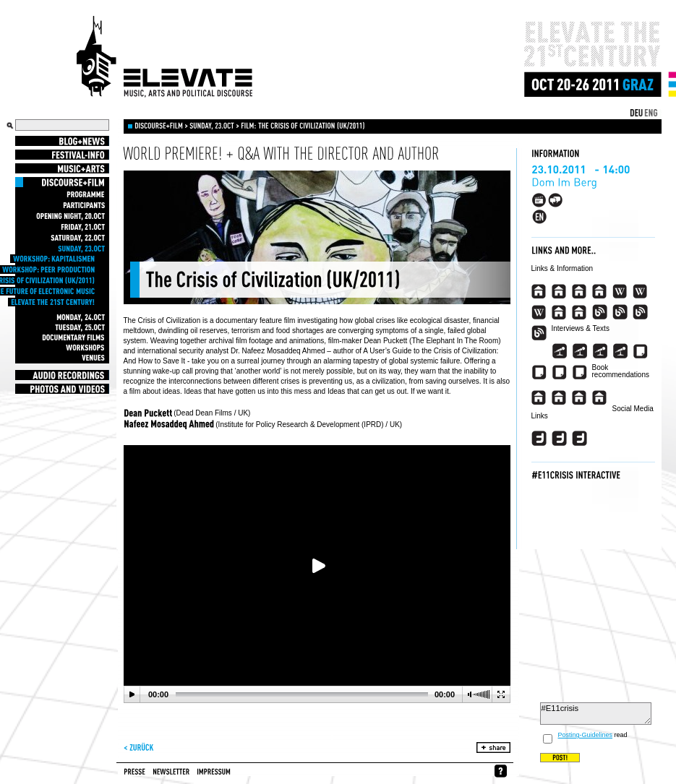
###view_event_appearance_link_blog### (600, 312)
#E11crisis (596, 714)
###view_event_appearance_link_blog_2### (620, 312)
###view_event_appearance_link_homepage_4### (600, 291)
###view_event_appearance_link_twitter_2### (559, 439)
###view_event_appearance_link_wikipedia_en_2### (640, 291)
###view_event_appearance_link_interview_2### (579, 351)
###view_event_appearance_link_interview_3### (600, 351)
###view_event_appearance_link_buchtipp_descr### (539, 397)
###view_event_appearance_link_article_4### (579, 372)
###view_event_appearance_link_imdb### (559, 312)
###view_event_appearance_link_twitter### (539, 439)
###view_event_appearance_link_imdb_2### (579, 312)
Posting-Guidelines (586, 735)
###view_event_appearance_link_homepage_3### (579, 291)
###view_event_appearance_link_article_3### (559, 372)
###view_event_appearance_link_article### (640, 351)
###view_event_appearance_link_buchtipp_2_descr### (559, 397)
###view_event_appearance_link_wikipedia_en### (620, 291)
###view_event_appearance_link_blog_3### (640, 312)
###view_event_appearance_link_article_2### (539, 372)
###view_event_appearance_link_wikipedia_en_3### (539, 312)
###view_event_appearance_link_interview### (559, 351)
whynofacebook (501, 771)
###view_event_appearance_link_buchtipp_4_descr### (600, 397)
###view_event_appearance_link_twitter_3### (579, 439)
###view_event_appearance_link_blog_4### (539, 333)
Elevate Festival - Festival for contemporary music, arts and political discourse (165, 57)
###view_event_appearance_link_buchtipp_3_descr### (579, 397)
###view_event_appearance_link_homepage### (539, 291)
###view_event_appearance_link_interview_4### (620, 351)
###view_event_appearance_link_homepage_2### (559, 291)
